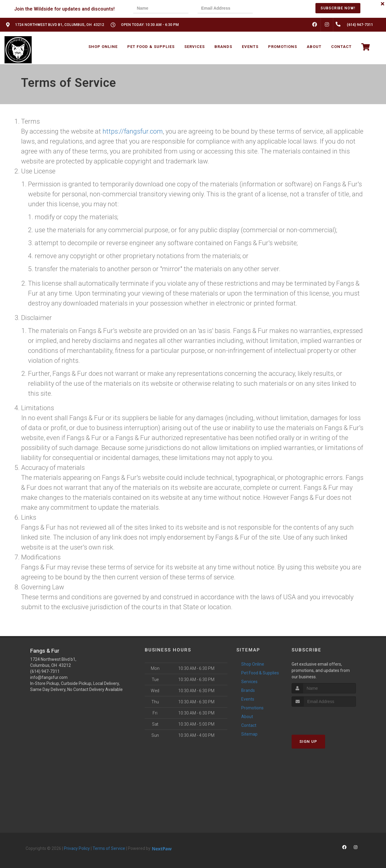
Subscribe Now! (338, 8)
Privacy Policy (77, 848)
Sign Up (308, 741)
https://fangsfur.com (133, 131)
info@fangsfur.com (49, 677)
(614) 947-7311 (45, 671)
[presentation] (283, 9)
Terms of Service (109, 848)
